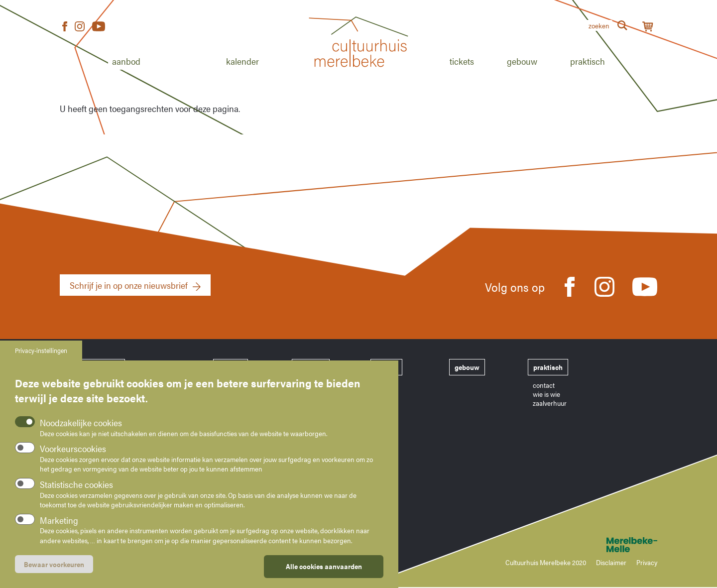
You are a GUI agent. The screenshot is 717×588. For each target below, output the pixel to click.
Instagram (80, 27)
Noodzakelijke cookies (81, 430)
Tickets (462, 61)
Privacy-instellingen (41, 358)
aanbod (231, 367)
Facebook (65, 27)
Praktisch (588, 61)
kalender (311, 367)
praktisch (548, 367)
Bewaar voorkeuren (54, 572)
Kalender (242, 61)
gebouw (467, 367)
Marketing (59, 528)
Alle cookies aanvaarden (324, 574)
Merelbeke (617, 545)
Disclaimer (611, 562)
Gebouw (522, 61)
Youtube (99, 27)
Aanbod (126, 61)
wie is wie (546, 394)
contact (544, 385)
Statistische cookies (76, 492)
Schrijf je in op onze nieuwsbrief (129, 285)
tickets (386, 367)
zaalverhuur (550, 403)
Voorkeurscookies (73, 456)
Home (358, 78)
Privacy (647, 562)
